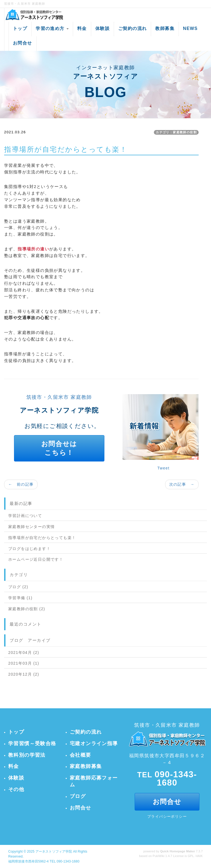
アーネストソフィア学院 (54, 852)
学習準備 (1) (20, 598)
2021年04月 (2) (24, 653)
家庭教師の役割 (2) (27, 609)
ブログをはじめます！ (29, 549)
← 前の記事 (21, 484)
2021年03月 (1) (24, 663)
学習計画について (25, 516)
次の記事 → (182, 484)
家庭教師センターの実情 (31, 527)
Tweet (163, 468)
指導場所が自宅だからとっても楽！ (42, 538)
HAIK (199, 856)
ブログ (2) (18, 587)
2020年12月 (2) (24, 674)
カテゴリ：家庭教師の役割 (176, 132)
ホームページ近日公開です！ (36, 559)
